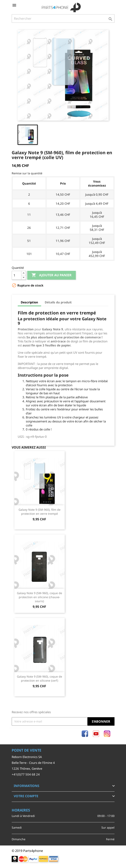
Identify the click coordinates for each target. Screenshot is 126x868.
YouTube (96, 734)
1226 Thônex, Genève (27, 768)
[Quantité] (17, 275)
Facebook (85, 734)
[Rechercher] (63, 18)
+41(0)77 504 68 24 (26, 774)
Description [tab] (29, 302)
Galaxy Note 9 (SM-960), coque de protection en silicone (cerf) (40, 678)
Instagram (107, 734)
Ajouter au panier (52, 275)
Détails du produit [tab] (58, 302)
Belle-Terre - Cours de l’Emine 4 (33, 763)
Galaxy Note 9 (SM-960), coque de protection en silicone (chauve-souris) (40, 597)
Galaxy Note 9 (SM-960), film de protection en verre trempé (40, 512)
